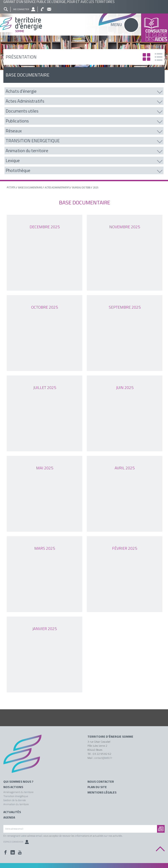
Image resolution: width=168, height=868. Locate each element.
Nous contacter (101, 782)
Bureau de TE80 (81, 188)
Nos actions (13, 787)
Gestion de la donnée (15, 800)
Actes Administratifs (57, 188)
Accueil (11, 187)
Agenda (9, 817)
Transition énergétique (16, 796)
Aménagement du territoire (18, 792)
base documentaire (30, 188)
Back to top (160, 849)
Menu (116, 24)
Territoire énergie (24, 757)
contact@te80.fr (103, 758)
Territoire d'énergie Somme (110, 737)
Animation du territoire (16, 804)
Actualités (12, 812)
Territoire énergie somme (84, 25)
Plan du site (97, 787)
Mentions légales (102, 792)
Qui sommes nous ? (18, 782)
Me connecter (21, 9)
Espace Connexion (16, 842)
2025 (96, 188)
